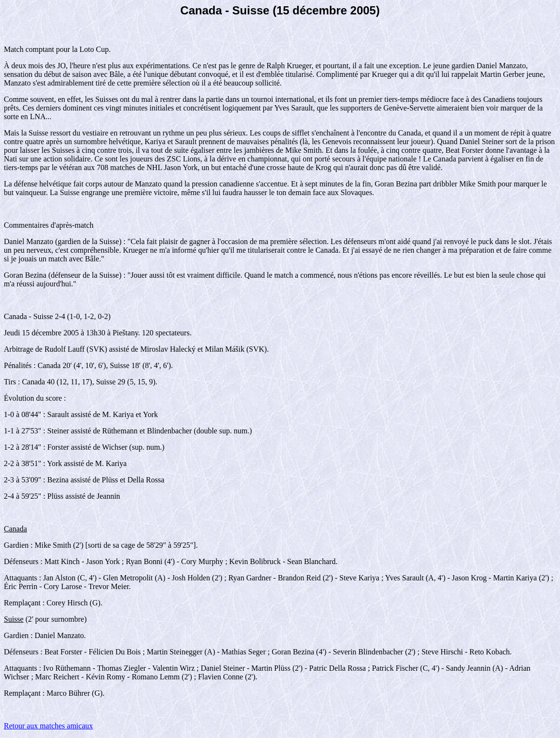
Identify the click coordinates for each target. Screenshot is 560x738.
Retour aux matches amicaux (48, 726)
